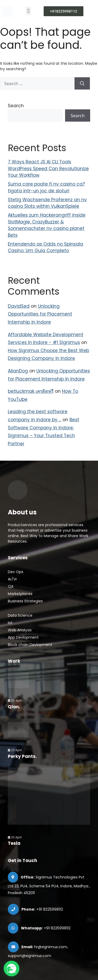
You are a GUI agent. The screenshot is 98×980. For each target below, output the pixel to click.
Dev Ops (16, 572)
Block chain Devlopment (30, 645)
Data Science (20, 615)
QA (11, 586)
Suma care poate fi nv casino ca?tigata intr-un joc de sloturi (46, 187)
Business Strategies (25, 601)
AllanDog (18, 371)
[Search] (82, 84)
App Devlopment (23, 637)
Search (16, 106)
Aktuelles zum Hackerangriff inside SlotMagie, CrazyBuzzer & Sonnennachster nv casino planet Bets (47, 225)
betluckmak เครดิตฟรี (31, 391)
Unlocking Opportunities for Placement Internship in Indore (40, 314)
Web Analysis (20, 630)
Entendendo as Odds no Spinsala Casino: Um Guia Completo (45, 247)
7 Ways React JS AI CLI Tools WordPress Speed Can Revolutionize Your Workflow (48, 168)
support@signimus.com (30, 956)
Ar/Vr (12, 579)
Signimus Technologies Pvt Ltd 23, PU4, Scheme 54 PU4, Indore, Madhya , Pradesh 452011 (49, 885)
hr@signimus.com (51, 947)
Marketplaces (20, 594)
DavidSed (19, 306)
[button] (28, 11)
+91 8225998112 (50, 909)
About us (22, 512)
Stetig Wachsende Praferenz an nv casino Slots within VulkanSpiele (47, 203)
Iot (10, 623)
